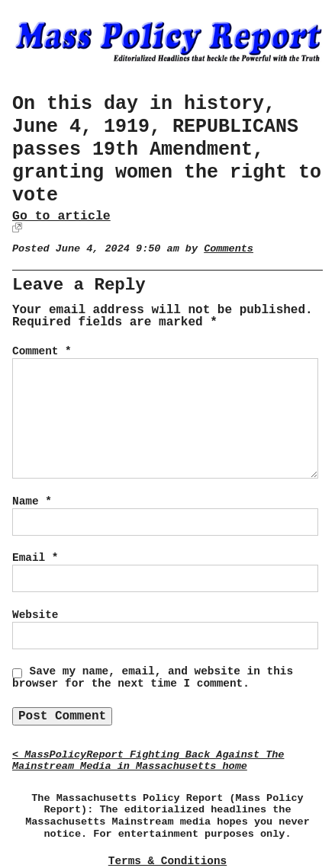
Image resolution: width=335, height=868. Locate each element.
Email (35, 558)
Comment (42, 351)
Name (32, 501)
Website (35, 615)
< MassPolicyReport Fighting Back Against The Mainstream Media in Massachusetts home (148, 761)
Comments (229, 249)
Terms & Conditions (167, 861)
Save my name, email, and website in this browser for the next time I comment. (153, 677)
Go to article (61, 216)
